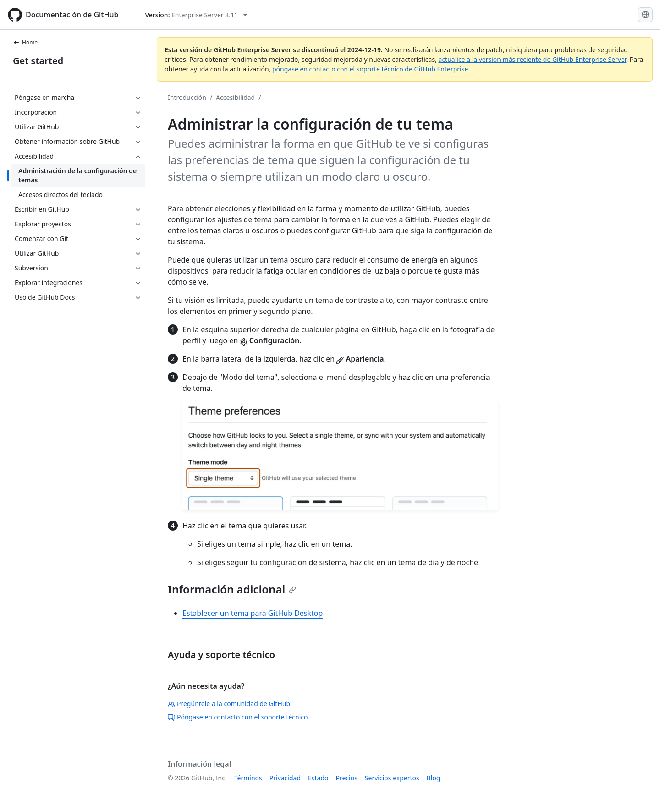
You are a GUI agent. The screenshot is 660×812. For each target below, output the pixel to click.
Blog (434, 778)
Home (25, 42)
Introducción (187, 97)
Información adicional (232, 589)
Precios (347, 778)
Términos (248, 778)
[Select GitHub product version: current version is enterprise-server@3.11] (196, 15)
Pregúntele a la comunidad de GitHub (229, 704)
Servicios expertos (392, 778)
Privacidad (285, 778)
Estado (318, 778)
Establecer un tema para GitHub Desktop (253, 613)
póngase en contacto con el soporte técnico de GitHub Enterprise (370, 69)
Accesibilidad (235, 97)
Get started (38, 61)
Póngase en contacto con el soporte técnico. (239, 717)
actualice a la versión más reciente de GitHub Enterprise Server (533, 59)
